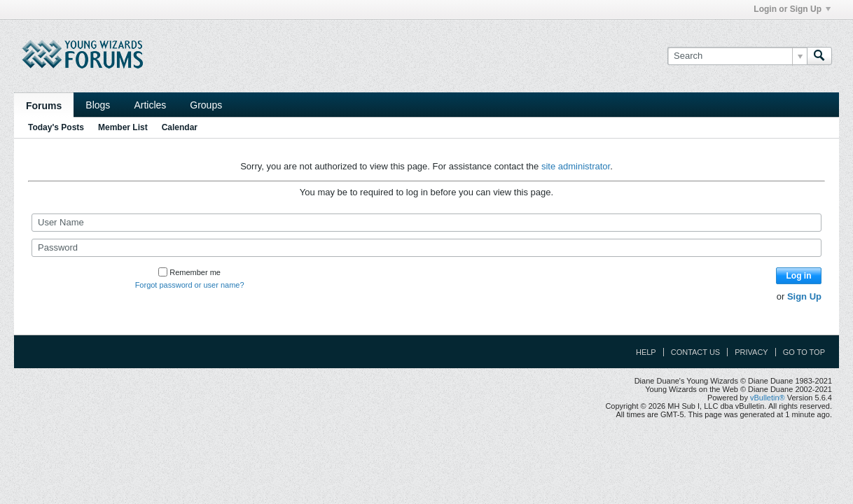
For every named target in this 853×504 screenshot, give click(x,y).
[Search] (737, 56)
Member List (123, 127)
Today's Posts (56, 127)
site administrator (576, 166)
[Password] (426, 248)
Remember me (189, 272)
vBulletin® (768, 398)
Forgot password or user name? (190, 285)
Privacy (751, 352)
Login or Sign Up (792, 9)
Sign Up (804, 296)
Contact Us (696, 352)
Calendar (180, 127)
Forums (44, 106)
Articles (150, 105)
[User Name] (426, 223)
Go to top (804, 352)
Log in (799, 276)
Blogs (98, 105)
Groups (206, 105)
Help (646, 352)
